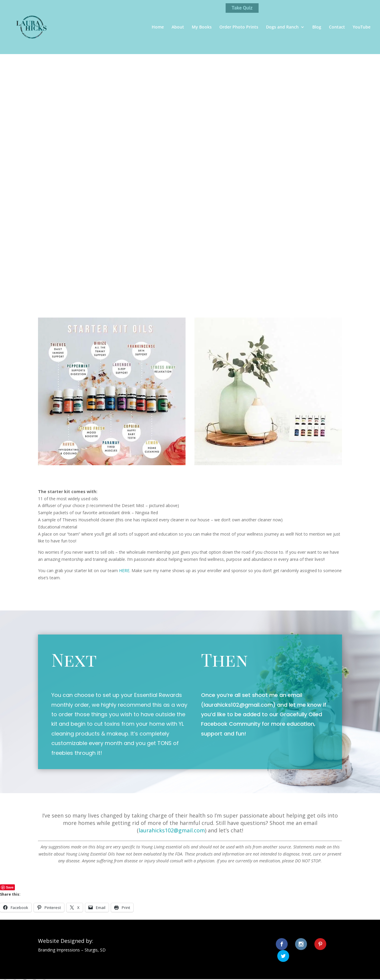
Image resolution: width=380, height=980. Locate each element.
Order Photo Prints (239, 27)
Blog (317, 27)
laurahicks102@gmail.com (238, 705)
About (178, 27)
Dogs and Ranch (282, 27)
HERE (124, 571)
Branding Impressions (59, 950)
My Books (202, 27)
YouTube (362, 27)
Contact (337, 27)
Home (158, 27)
